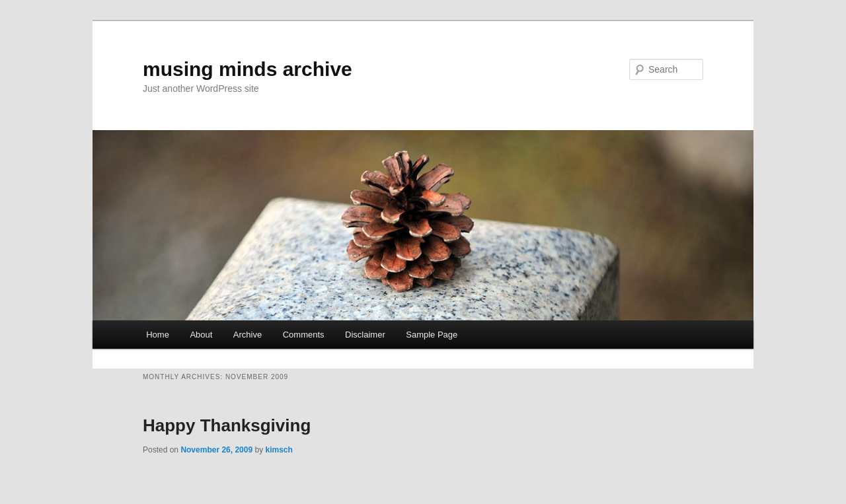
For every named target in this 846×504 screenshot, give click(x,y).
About (201, 335)
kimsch (279, 450)
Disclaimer (365, 335)
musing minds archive (248, 69)
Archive (248, 335)
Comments (304, 335)
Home (158, 335)
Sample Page (432, 335)
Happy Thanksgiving (227, 425)
